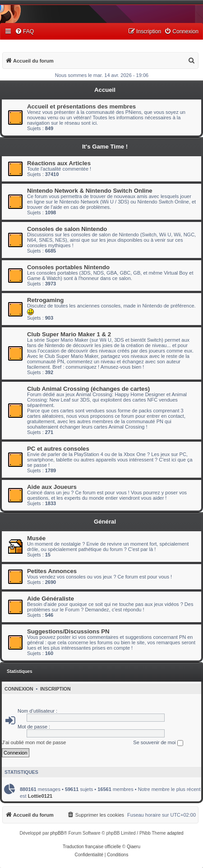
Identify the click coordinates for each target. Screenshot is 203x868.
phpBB (57, 833)
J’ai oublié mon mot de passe (34, 742)
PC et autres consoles (58, 449)
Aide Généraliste (51, 599)
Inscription (55, 689)
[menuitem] (24, 32)
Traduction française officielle (92, 847)
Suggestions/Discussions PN (68, 631)
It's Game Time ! (105, 147)
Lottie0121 (40, 796)
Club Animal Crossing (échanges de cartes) (88, 389)
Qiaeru (134, 847)
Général (105, 522)
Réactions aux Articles (59, 163)
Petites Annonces (52, 571)
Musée (36, 538)
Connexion (19, 689)
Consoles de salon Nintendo (67, 229)
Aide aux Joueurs (52, 487)
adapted (175, 833)
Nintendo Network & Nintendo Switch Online (90, 191)
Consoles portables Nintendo (68, 267)
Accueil (105, 90)
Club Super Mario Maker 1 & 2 (69, 334)
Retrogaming (45, 300)
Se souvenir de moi (158, 743)
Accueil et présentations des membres (81, 106)
